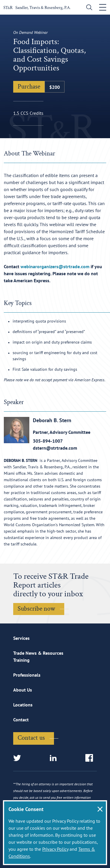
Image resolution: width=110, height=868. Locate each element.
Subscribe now (36, 609)
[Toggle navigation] (103, 7)
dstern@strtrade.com (55, 448)
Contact (21, 720)
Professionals (27, 675)
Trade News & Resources (38, 653)
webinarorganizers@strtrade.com (55, 266)
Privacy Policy (55, 849)
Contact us (31, 738)
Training (21, 660)
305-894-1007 (48, 441)
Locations (23, 705)
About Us (23, 690)
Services (21, 638)
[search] (88, 8)
